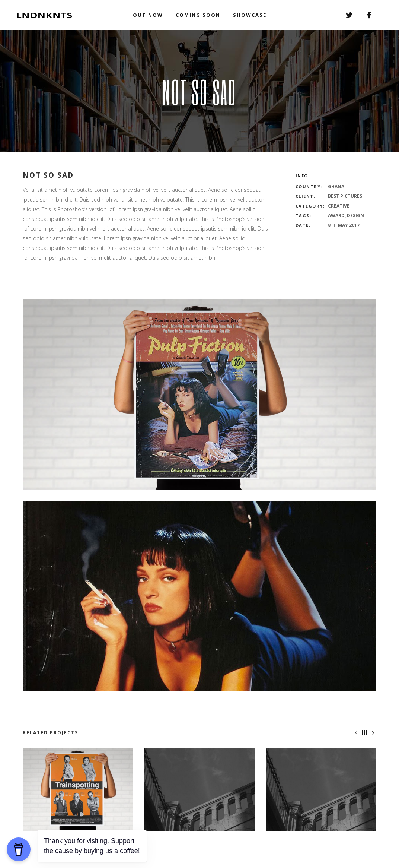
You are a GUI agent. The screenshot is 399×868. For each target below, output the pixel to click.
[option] (78, 789)
